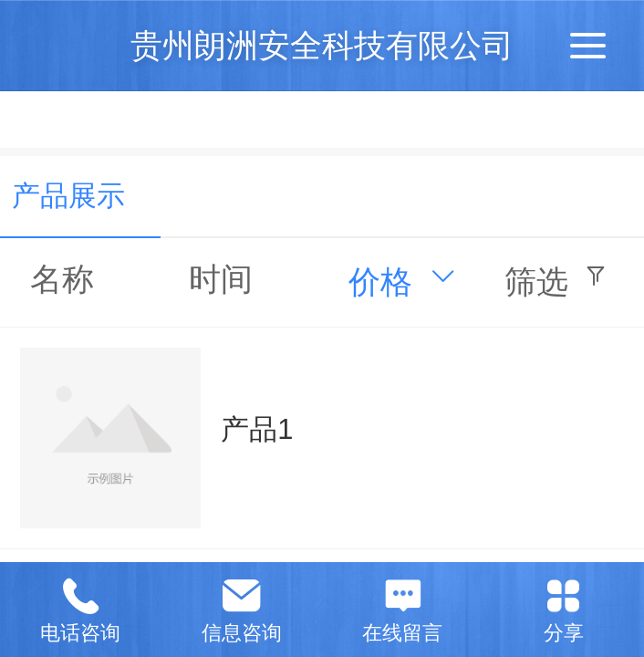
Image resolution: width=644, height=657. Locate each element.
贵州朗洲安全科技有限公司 (322, 45)
